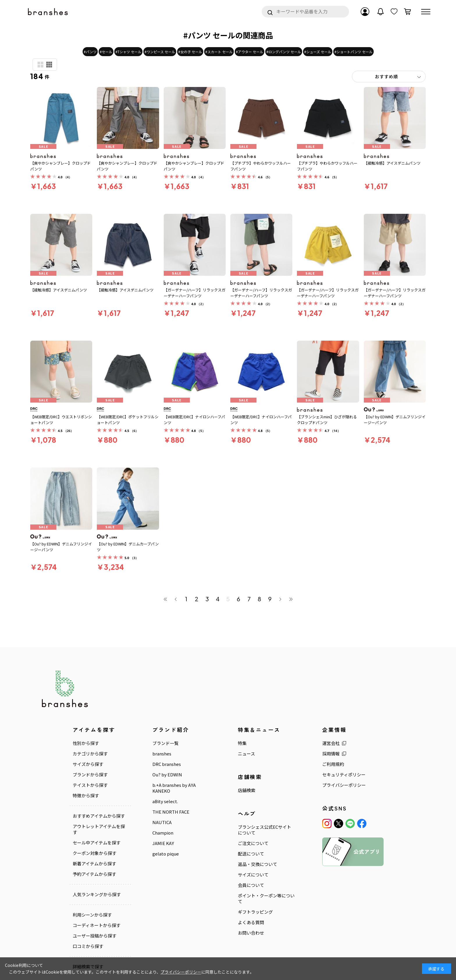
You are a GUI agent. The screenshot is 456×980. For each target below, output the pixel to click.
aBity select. (165, 801)
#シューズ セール (318, 52)
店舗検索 (247, 790)
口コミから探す (88, 946)
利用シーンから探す (92, 915)
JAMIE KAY (163, 843)
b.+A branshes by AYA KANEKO (174, 788)
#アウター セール (250, 52)
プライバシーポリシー (344, 785)
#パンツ (90, 52)
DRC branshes (167, 764)
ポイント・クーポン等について (266, 899)
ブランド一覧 (165, 743)
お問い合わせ (251, 933)
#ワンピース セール (160, 52)
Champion (163, 833)
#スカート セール (219, 52)
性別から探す (86, 743)
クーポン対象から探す (95, 853)
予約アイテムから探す (94, 874)
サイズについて (253, 875)
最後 (291, 599)
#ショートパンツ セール (353, 52)
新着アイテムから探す (94, 864)
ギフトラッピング (255, 912)
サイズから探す (88, 764)
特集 (242, 743)
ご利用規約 (333, 764)
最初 (165, 599)
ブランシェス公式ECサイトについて (264, 830)
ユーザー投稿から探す (95, 936)
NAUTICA (162, 822)
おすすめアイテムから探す (99, 816)
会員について (251, 885)
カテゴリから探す (90, 754)
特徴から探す (86, 796)
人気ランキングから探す (97, 894)
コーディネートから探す (97, 925)
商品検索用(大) (40, 65)
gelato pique (166, 854)
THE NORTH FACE (171, 812)
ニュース (246, 754)
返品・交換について (258, 864)
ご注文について (253, 843)
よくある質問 (251, 922)
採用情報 (331, 754)
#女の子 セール (190, 52)
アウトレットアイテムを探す (99, 829)
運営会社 (331, 743)
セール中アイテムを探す (97, 843)
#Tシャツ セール (128, 52)
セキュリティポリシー (344, 775)
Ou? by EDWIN (167, 775)
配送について (251, 854)
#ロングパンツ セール (284, 52)
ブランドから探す (90, 775)
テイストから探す (90, 785)
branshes (162, 754)
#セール (106, 52)
